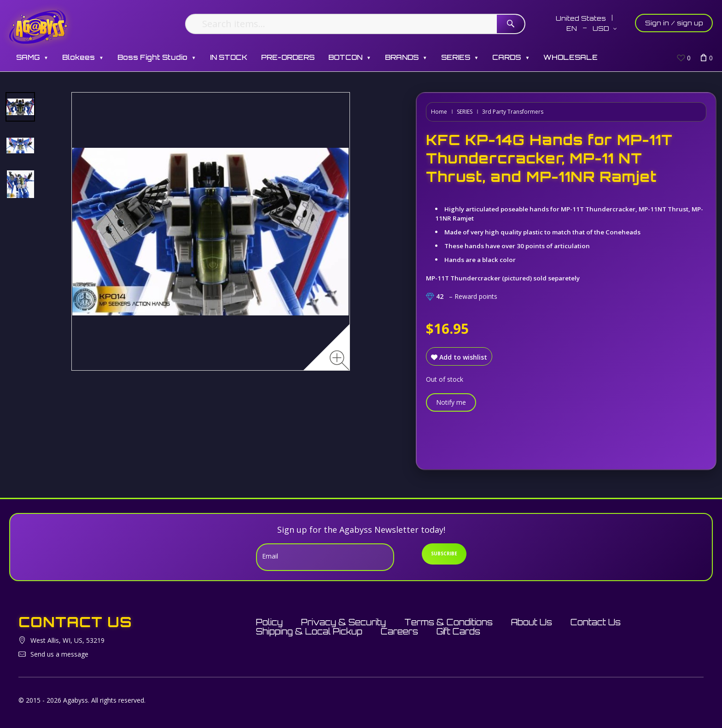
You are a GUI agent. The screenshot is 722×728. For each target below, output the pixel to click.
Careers (399, 631)
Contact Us (596, 622)
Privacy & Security (344, 622)
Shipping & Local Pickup (309, 631)
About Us (532, 622)
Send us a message (59, 654)
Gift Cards (458, 631)
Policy (269, 622)
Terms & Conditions (448, 622)
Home (439, 112)
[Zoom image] (340, 360)
